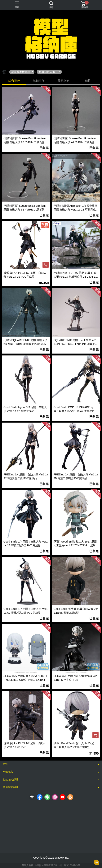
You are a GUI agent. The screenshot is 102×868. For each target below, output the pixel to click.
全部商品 (8, 772)
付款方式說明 (10, 779)
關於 (5, 764)
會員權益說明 (10, 787)
